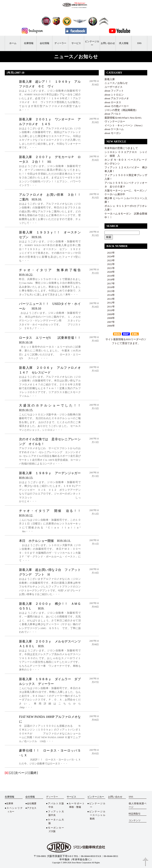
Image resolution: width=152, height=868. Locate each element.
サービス (76, 43)
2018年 (110, 280)
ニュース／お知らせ (116, 83)
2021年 (110, 268)
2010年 (110, 310)
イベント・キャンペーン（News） (124, 125)
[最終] (34, 773)
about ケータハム (114, 129)
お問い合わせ (108, 43)
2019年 (110, 276)
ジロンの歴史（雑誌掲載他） (121, 110)
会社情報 (45, 43)
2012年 (110, 303)
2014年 (110, 295)
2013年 (110, 299)
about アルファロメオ (117, 98)
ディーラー (60, 43)
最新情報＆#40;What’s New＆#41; (123, 118)
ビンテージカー (92, 43)
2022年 (110, 264)
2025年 (110, 253)
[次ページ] (21, 773)
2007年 (110, 322)
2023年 (110, 260)
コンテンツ (135, 820)
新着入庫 (110, 79)
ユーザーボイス (114, 87)
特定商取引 (135, 814)
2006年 (110, 326)
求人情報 (124, 43)
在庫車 (10, 803)
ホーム (13, 43)
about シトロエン (114, 95)
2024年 (110, 256)
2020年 (110, 272)
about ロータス (113, 102)
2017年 (110, 283)
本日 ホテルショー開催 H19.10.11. (45, 541)
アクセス (32, 808)
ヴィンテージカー (115, 121)
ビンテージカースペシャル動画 (97, 815)
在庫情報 (29, 43)
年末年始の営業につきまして (121, 148)
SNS (139, 43)
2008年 (110, 318)
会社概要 (32, 803)
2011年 (110, 307)
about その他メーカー (117, 106)
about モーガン (113, 133)
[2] (11, 773)
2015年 (110, 291)
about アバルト (113, 114)
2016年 (110, 287)
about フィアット (114, 91)
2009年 (110, 314)
